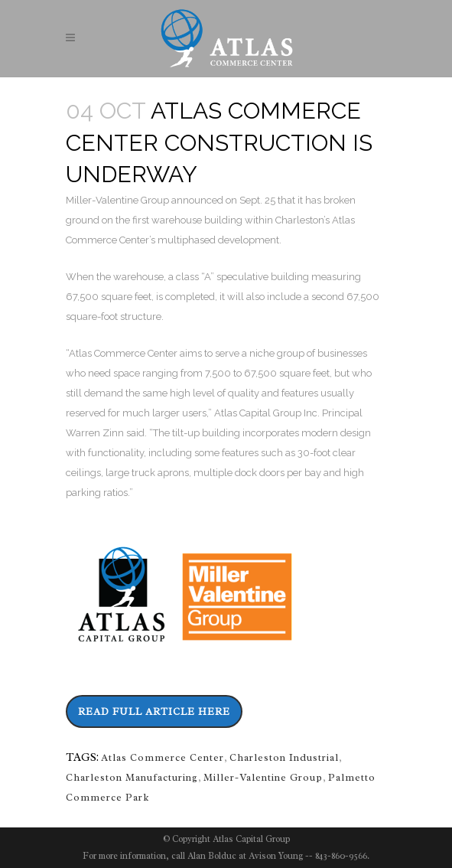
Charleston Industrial (284, 757)
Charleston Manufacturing (132, 777)
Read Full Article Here (154, 711)
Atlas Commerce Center (163, 757)
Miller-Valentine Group (263, 777)
